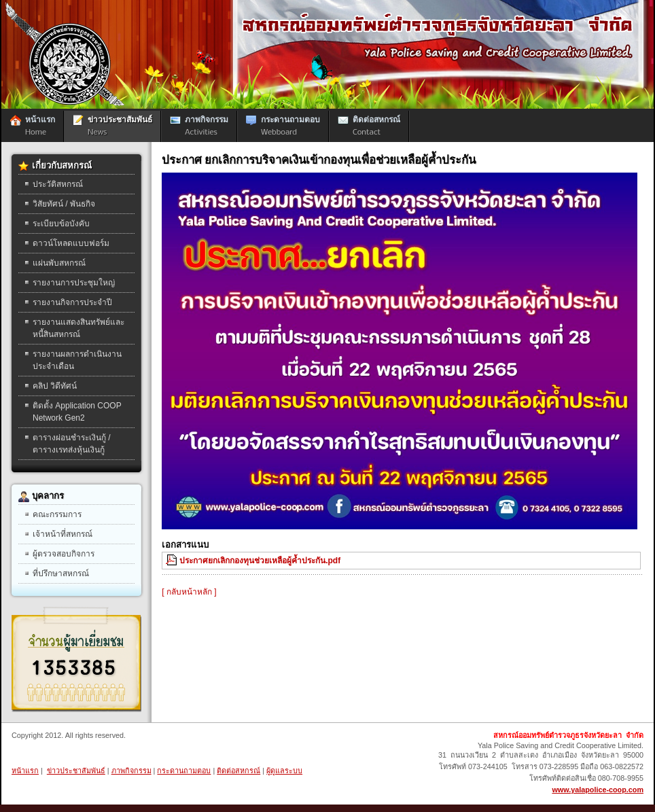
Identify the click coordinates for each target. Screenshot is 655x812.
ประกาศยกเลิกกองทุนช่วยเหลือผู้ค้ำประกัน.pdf (260, 561)
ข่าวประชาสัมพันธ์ (76, 771)
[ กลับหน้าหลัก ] (189, 592)
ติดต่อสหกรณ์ (238, 771)
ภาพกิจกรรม (131, 771)
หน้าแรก (25, 771)
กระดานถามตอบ (184, 771)
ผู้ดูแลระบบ (284, 771)
